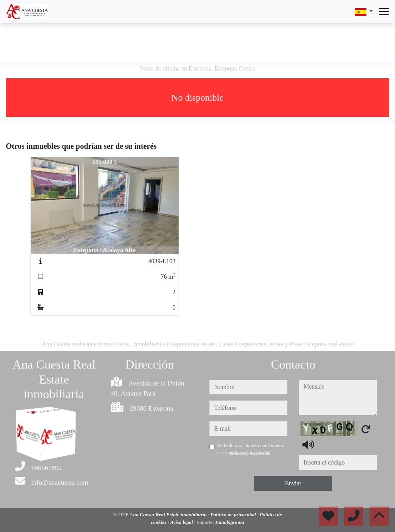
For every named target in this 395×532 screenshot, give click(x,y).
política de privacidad (249, 453)
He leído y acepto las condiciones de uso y (252, 449)
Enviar (293, 483)
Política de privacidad (234, 514)
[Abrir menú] (384, 12)
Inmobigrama (230, 522)
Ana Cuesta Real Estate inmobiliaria (169, 514)
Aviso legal (182, 522)
